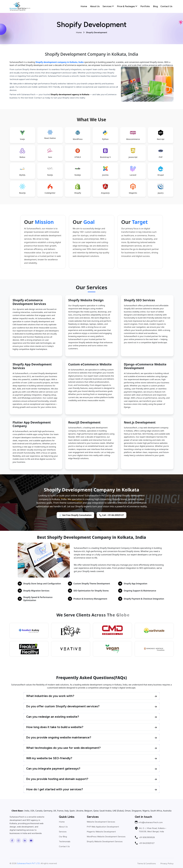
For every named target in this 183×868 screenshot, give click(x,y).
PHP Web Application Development (103, 827)
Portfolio (145, 6)
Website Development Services (101, 822)
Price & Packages (127, 6)
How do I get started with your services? (55, 789)
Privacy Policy (167, 864)
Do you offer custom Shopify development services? (63, 706)
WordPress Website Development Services (106, 837)
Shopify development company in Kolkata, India (60, 62)
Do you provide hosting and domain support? (57, 779)
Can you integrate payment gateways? (53, 768)
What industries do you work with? (50, 696)
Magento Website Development (101, 832)
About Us (95, 6)
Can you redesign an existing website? (53, 717)
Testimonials (65, 842)
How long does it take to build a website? (55, 727)
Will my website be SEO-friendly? (49, 758)
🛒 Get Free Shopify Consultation (75, 515)
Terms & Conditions (147, 864)
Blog (155, 6)
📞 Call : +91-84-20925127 (111, 515)
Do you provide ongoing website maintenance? (59, 737)
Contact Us (166, 6)
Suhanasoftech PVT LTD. (29, 863)
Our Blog (63, 837)
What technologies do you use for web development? (63, 748)
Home (84, 6)
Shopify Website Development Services (105, 842)
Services (108, 6)
